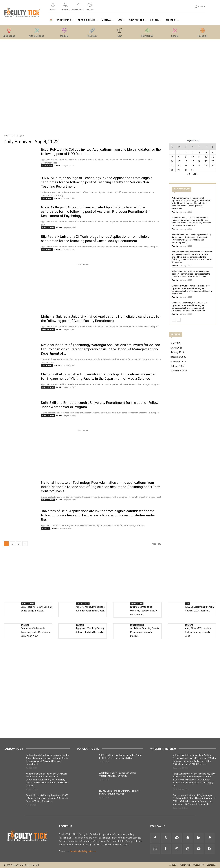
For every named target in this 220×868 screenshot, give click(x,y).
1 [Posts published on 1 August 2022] (179, 152)
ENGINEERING (47, 198)
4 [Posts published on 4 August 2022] (199, 152)
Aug (19, 136)
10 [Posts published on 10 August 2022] (193, 157)
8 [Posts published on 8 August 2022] (179, 157)
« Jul (189, 174)
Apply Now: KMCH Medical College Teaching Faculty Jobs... (198, 632)
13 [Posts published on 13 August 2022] (213, 157)
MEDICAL (25, 625)
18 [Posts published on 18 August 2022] (199, 161)
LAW (188, 604)
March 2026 (176, 348)
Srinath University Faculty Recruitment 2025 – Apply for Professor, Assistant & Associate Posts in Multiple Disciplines (47, 798)
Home (6, 136)
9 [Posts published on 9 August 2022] (186, 157)
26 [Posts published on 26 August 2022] (206, 166)
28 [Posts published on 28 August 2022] (172, 170)
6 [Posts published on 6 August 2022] (213, 152)
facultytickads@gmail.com (83, 851)
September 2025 (179, 371)
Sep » (195, 174)
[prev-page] (174, 320)
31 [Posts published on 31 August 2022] (193, 170)
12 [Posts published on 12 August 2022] (206, 157)
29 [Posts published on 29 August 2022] (179, 170)
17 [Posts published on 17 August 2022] (193, 161)
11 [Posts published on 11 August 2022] (199, 157)
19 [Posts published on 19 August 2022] (206, 161)
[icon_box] (53, 8)
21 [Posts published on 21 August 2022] (172, 166)
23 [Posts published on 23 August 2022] (186, 166)
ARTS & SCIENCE (48, 228)
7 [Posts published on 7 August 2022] (172, 157)
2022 (13, 136)
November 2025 (178, 362)
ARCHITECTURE (137, 604)
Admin (57, 166)
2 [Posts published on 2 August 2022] (186, 152)
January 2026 (177, 352)
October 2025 (177, 366)
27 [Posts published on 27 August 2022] (213, 166)
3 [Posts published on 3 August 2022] (193, 152)
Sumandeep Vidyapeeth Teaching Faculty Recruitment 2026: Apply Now (36, 632)
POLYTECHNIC (47, 166)
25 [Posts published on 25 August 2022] (199, 166)
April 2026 (175, 343)
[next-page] (25, 544)
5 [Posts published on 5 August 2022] (206, 152)
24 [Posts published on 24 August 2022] (193, 166)
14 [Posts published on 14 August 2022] (172, 161)
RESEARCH (46, 528)
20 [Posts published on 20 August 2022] (213, 161)
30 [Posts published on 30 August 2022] (186, 170)
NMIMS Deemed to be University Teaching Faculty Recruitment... (144, 611)
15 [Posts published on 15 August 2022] (179, 161)
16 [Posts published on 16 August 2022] (186, 161)
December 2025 (178, 357)
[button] (200, 7)
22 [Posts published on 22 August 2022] (179, 166)
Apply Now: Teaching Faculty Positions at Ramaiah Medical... (145, 632)
